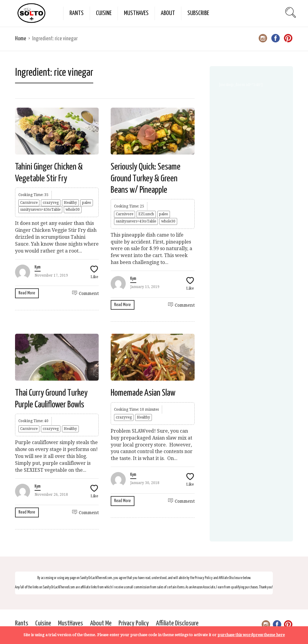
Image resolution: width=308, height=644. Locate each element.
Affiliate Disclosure (177, 623)
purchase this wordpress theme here (251, 635)
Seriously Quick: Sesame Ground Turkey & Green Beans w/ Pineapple (146, 178)
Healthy (70, 203)
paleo (87, 203)
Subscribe (198, 13)
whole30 (73, 210)
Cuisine (104, 13)
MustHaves (136, 13)
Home (21, 39)
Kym (38, 267)
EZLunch (146, 214)
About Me (101, 623)
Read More (27, 293)
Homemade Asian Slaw (143, 393)
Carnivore (29, 203)
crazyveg (51, 203)
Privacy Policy (134, 623)
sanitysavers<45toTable (40, 210)
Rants (77, 13)
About (168, 13)
